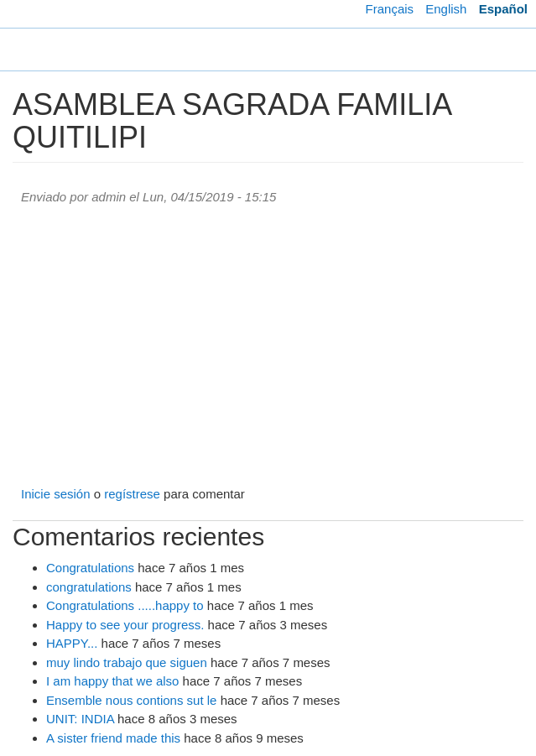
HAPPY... (72, 643)
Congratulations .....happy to (125, 605)
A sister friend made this (113, 738)
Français (390, 9)
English (446, 9)
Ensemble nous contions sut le (131, 700)
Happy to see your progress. (125, 625)
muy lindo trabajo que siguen (127, 662)
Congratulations (90, 568)
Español (503, 9)
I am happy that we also (112, 681)
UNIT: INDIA (80, 719)
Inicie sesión (56, 494)
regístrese (132, 494)
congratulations (89, 587)
